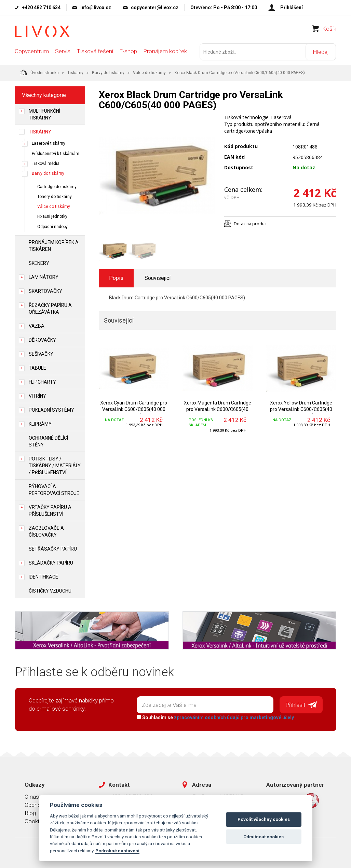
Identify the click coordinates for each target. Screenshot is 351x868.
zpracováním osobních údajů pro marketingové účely (234, 717)
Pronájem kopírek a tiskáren (54, 245)
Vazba (37, 326)
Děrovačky (42, 340)
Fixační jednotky (52, 216)
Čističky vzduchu (50, 590)
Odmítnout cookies (264, 837)
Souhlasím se (215, 717)
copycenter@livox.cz (155, 8)
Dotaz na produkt (251, 223)
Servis (63, 52)
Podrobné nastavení (117, 851)
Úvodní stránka (39, 72)
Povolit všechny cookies (264, 819)
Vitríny (37, 396)
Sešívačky (41, 354)
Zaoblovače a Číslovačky (46, 531)
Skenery (39, 263)
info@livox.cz (96, 8)
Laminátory (44, 277)
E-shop (128, 52)
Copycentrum (32, 52)
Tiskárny (75, 73)
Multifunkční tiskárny (44, 114)
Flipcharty (42, 382)
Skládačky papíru (51, 563)
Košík (329, 29)
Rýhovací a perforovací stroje (54, 489)
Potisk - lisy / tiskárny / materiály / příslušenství (55, 465)
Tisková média (46, 163)
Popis (116, 278)
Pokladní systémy (51, 410)
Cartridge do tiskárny (57, 187)
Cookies (35, 821)
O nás (32, 796)
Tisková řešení (95, 52)
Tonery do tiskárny (55, 197)
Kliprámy (40, 424)
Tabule (37, 368)
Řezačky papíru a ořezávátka (50, 308)
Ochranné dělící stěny (48, 441)
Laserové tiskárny (49, 143)
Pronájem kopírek (165, 52)
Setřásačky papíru (53, 549)
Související (158, 278)
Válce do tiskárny (149, 73)
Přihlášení (292, 8)
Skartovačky (45, 291)
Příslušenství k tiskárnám (56, 153)
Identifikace (43, 577)
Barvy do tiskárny (108, 73)
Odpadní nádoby (52, 226)
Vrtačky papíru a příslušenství (50, 510)
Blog (30, 813)
